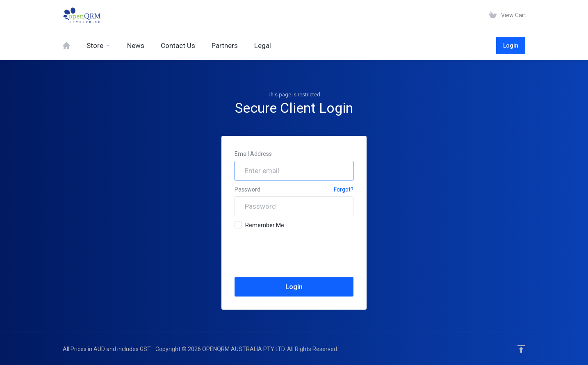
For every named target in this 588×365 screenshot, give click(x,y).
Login (511, 46)
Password (247, 189)
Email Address (253, 154)
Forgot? (344, 189)
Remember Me (259, 225)
